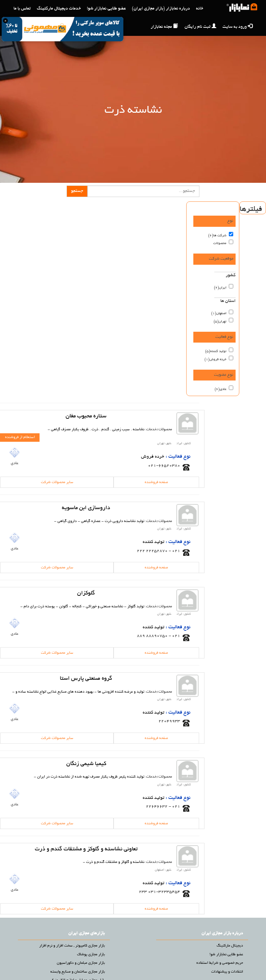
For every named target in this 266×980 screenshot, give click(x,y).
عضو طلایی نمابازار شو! (106, 9)
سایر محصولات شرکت (57, 482)
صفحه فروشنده (156, 482)
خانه (200, 9)
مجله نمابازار (164, 26)
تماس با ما (22, 9)
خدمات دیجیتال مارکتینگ (59, 9)
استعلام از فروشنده (20, 437)
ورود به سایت (237, 26)
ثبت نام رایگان (200, 26)
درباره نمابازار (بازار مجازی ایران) (161, 9)
